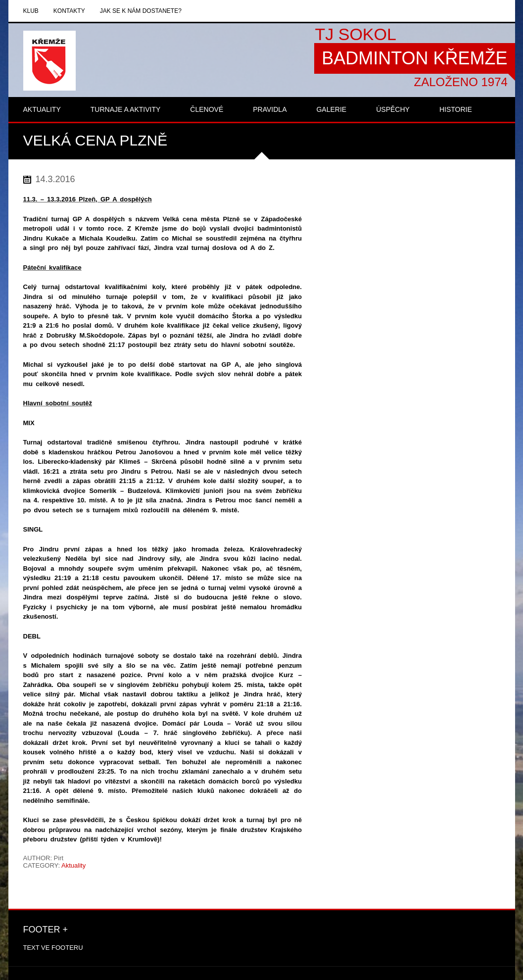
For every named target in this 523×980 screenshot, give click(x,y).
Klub (31, 11)
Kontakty (69, 11)
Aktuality (73, 865)
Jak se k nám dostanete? (141, 11)
